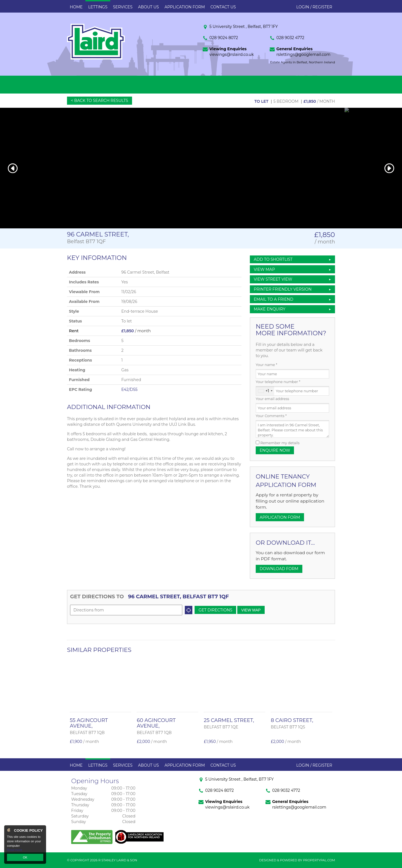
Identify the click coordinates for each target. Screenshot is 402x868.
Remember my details (280, 443)
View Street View (273, 279)
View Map (264, 269)
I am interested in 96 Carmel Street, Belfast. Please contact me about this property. (292, 429)
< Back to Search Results (100, 101)
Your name (266, 365)
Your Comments (271, 416)
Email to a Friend (273, 299)
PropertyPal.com (319, 860)
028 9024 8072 (224, 38)
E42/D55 (129, 389)
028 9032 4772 (290, 38)
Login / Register (314, 7)
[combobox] (265, 391)
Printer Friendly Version (282, 289)
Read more (15, 850)
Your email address (272, 399)
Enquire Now (275, 450)
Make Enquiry (270, 309)
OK (25, 857)
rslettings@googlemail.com (303, 54)
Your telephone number (278, 382)
